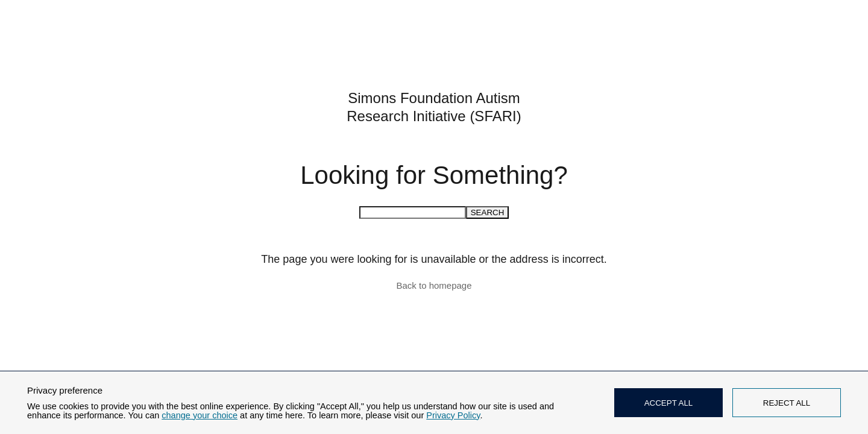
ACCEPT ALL (669, 403)
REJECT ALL (787, 403)
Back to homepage (434, 285)
